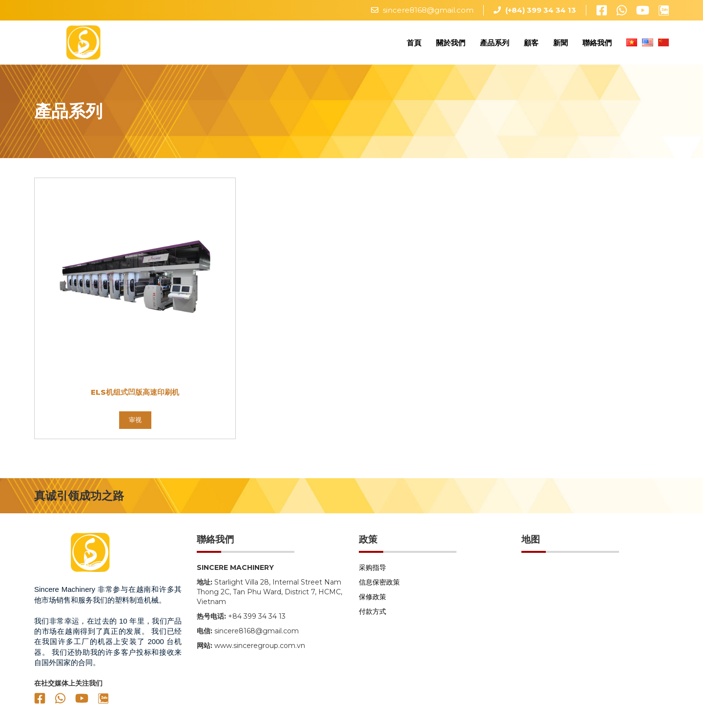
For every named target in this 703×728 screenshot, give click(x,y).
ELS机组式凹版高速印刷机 (135, 397)
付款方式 (372, 616)
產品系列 (495, 45)
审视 (135, 425)
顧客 (531, 45)
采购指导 (372, 572)
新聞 (560, 45)
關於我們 (451, 45)
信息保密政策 (379, 587)
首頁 (414, 45)
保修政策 (372, 602)
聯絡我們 (597, 45)
